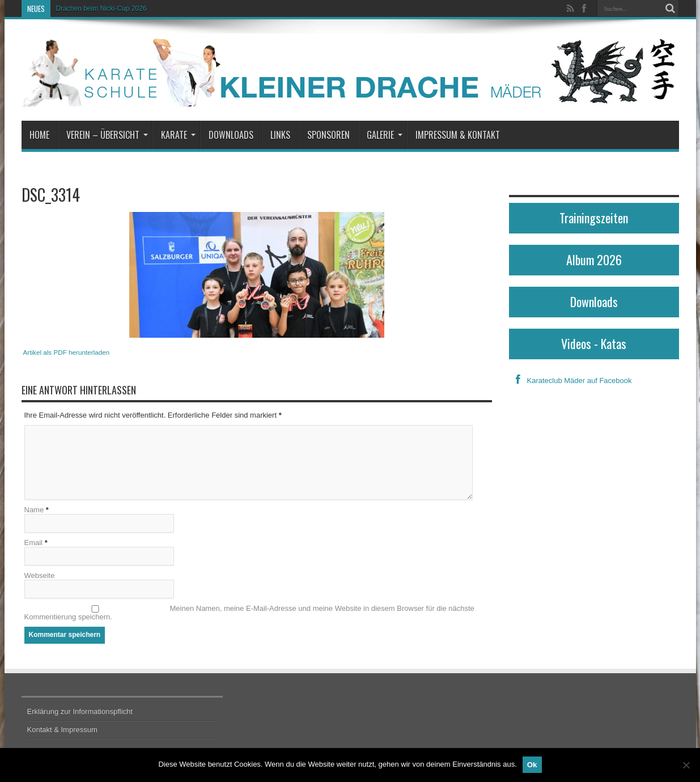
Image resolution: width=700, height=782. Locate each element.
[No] (686, 765)
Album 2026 (594, 260)
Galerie (385, 135)
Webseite (40, 575)
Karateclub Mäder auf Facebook (570, 381)
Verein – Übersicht (107, 135)
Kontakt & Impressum (62, 730)
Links (280, 135)
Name (34, 510)
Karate (178, 135)
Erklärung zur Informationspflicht (80, 711)
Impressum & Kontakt (458, 135)
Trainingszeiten (594, 218)
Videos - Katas (594, 343)
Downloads (231, 135)
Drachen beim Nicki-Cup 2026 (101, 8)
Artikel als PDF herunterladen (67, 352)
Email (34, 543)
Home (39, 135)
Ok (532, 765)
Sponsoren (328, 135)
